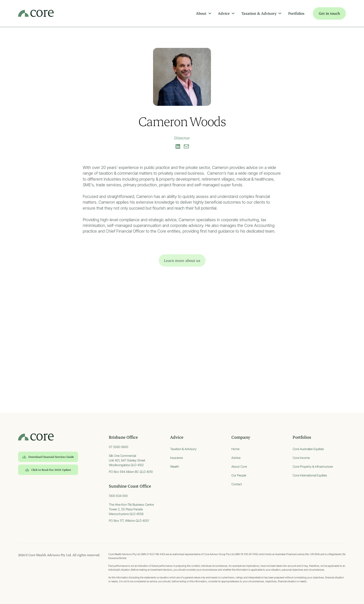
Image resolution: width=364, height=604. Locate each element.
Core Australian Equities (308, 449)
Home (235, 449)
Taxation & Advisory (259, 13)
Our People (239, 475)
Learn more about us (182, 267)
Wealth (175, 467)
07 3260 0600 (119, 447)
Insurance (176, 458)
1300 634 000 (118, 496)
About (201, 13)
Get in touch (329, 13)
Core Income (301, 458)
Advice (224, 13)
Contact (237, 484)
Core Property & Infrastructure (313, 467)
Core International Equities (310, 475)
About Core (239, 467)
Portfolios (296, 13)
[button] (203, 13)
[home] (36, 13)
